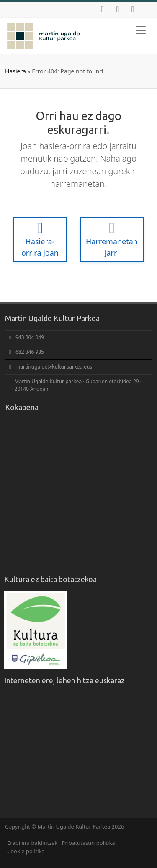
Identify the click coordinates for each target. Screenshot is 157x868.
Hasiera (15, 71)
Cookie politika (26, 851)
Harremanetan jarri (112, 239)
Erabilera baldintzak (32, 843)
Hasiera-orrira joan (40, 239)
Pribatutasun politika (89, 843)
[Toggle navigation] (141, 30)
